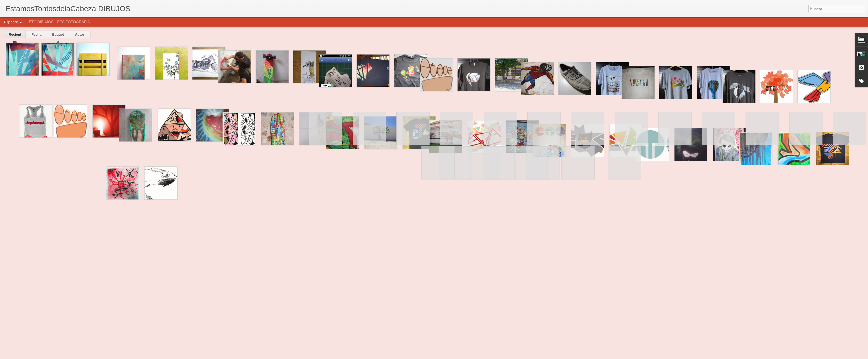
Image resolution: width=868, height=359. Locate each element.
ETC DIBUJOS (41, 22)
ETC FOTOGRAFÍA (74, 22)
